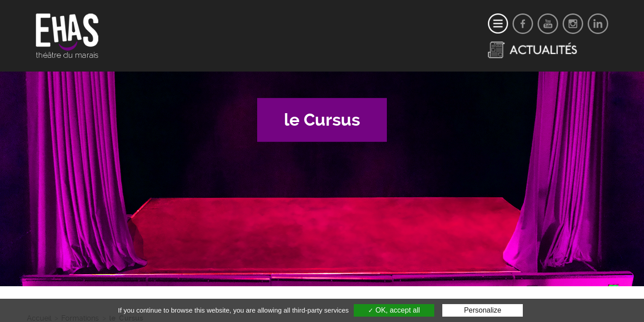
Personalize (483, 310)
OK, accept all (394, 310)
